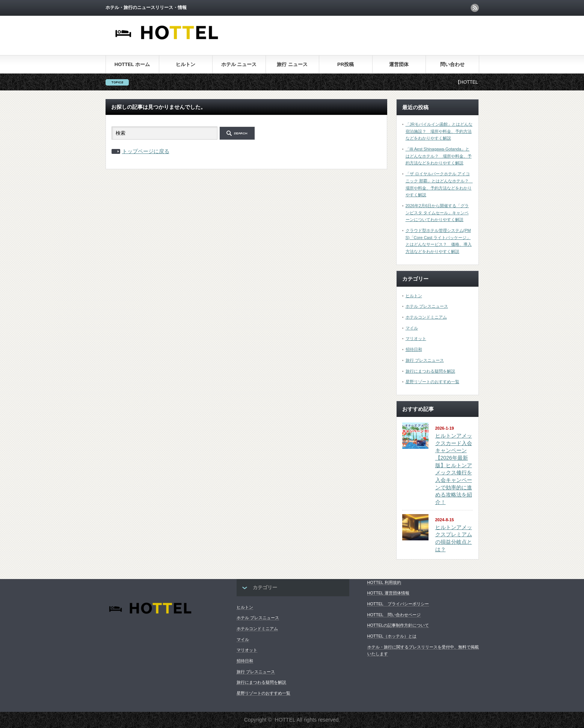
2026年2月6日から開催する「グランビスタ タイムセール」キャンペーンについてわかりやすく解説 (437, 213)
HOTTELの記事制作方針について (398, 625)
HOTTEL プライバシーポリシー (398, 604)
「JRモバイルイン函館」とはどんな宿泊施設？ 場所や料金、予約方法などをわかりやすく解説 (439, 131)
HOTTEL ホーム (132, 64)
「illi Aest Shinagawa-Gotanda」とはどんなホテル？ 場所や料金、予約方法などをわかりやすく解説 (439, 156)
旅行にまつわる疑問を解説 (430, 371)
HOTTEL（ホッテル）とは (392, 636)
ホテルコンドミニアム (426, 317)
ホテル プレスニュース (427, 306)
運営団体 (399, 64)
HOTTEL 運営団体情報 (388, 593)
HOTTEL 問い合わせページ (394, 615)
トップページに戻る (146, 151)
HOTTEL (285, 720)
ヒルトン (186, 64)
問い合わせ (452, 64)
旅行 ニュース (292, 64)
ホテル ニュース (239, 64)
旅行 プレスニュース (425, 360)
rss (475, 8)
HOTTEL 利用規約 (384, 582)
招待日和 (414, 349)
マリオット (416, 338)
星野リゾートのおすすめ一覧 (432, 382)
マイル (412, 328)
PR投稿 (346, 64)
